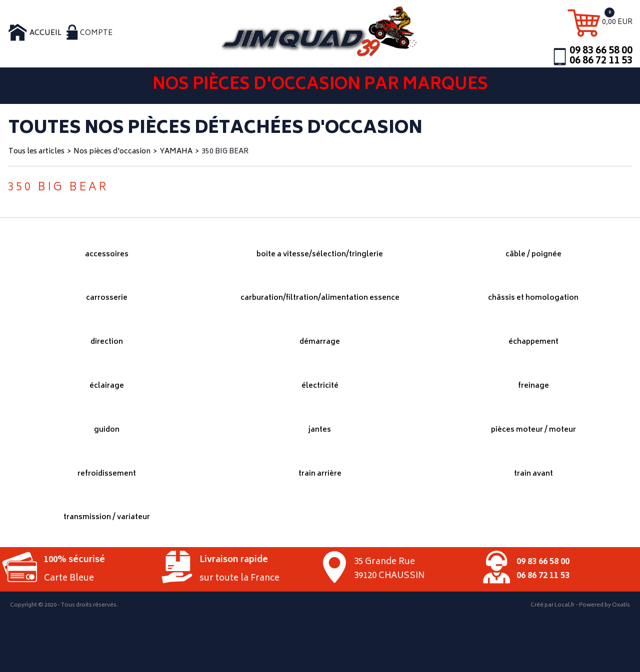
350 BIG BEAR (225, 152)
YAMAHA (176, 152)
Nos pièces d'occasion (112, 152)
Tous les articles (36, 152)
